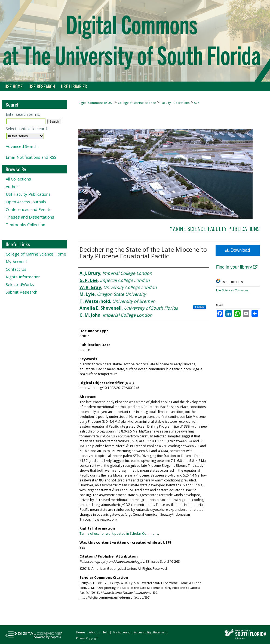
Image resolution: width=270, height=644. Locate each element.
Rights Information (23, 277)
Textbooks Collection (25, 225)
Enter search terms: (23, 114)
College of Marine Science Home (36, 254)
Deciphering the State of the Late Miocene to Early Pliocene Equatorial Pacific (143, 253)
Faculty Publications (175, 103)
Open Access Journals (26, 202)
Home (81, 632)
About (94, 632)
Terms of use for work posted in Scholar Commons (119, 533)
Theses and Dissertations (30, 217)
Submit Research (22, 292)
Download (238, 250)
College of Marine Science (137, 103)
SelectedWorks (20, 284)
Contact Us (16, 269)
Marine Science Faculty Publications (214, 228)
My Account (16, 262)
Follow (200, 307)
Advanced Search (22, 146)
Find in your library (237, 267)
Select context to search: (27, 129)
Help (106, 632)
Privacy (81, 638)
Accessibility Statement (151, 632)
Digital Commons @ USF (96, 103)
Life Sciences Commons (232, 290)
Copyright (92, 638)
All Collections (18, 179)
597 (197, 103)
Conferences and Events (29, 209)
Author (12, 186)
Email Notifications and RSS (31, 157)
